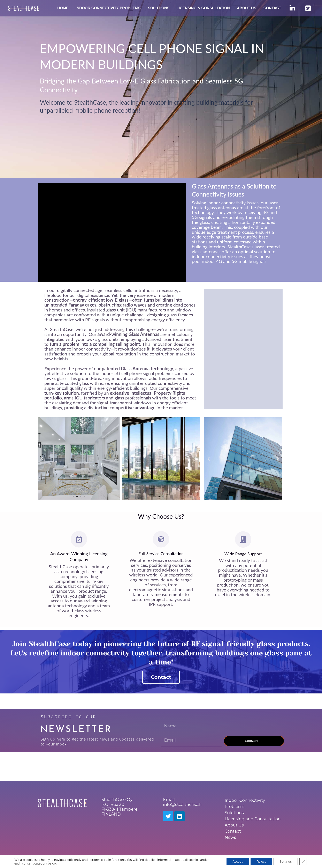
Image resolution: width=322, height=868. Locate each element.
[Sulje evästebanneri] (303, 862)
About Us (234, 825)
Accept (238, 862)
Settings (286, 862)
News (230, 837)
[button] (42, 458)
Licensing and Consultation (253, 819)
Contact (161, 677)
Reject (261, 862)
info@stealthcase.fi (182, 804)
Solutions (234, 813)
